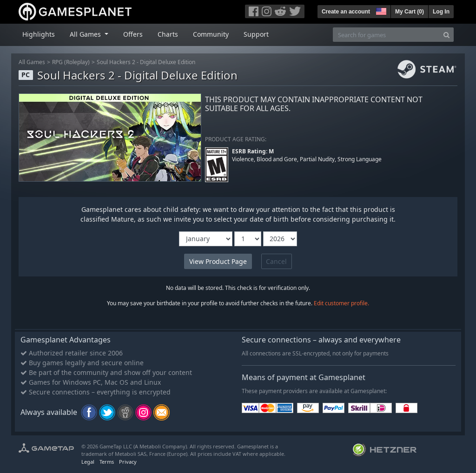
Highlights (39, 34)
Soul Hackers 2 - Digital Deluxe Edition (146, 62)
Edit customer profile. (341, 303)
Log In (441, 12)
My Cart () (410, 12)
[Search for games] (386, 35)
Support (256, 34)
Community (211, 34)
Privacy (128, 462)
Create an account (346, 12)
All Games (32, 62)
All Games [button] (86, 34)
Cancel (276, 261)
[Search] (446, 35)
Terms (107, 462)
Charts (168, 34)
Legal (88, 462)
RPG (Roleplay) (71, 62)
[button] (380, 10)
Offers (133, 34)
